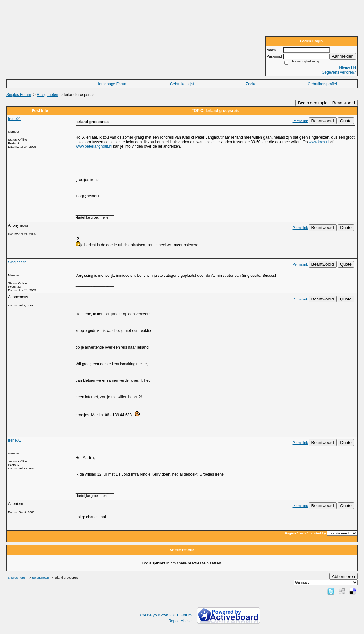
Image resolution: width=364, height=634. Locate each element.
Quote (346, 121)
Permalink (300, 121)
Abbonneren (343, 576)
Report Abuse (180, 621)
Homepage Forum (112, 84)
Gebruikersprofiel (322, 84)
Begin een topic (313, 103)
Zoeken (252, 84)
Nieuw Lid (348, 68)
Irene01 (15, 119)
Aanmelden (343, 56)
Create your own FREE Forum (166, 615)
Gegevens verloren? (339, 72)
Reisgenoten (47, 95)
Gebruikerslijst (182, 84)
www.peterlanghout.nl (94, 146)
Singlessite (17, 262)
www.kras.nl (319, 142)
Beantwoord (344, 103)
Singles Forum (19, 95)
